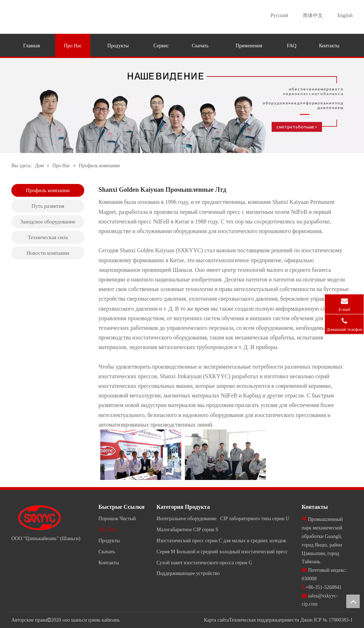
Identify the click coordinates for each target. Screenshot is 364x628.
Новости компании (48, 253)
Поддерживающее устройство (188, 573)
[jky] (182, 105)
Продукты (109, 541)
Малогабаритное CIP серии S (187, 530)
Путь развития (48, 206)
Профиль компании (48, 190)
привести (290, 620)
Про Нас (107, 530)
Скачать (107, 552)
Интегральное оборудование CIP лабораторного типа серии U (223, 519)
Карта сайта (216, 620)
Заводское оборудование (48, 222)
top (353, 601)
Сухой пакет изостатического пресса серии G (204, 563)
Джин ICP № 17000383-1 (326, 620)
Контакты (109, 563)
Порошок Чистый (117, 519)
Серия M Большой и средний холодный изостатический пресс (222, 552)
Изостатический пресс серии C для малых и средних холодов (221, 541)
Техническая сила (48, 237)
